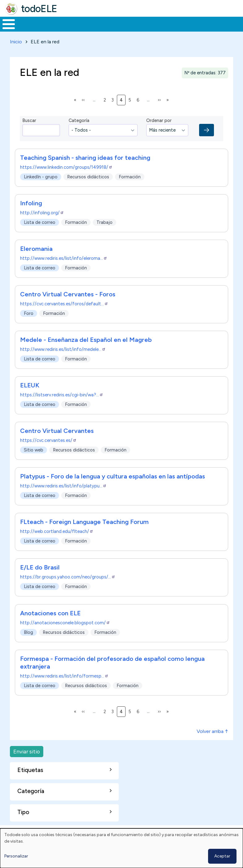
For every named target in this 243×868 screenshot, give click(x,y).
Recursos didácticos (88, 188)
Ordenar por (159, 132)
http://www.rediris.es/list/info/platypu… (63, 498)
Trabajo (107, 30)
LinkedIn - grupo (41, 188)
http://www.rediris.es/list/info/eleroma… (64, 270)
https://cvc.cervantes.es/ (48, 452)
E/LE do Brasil (40, 579)
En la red (135, 30)
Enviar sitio (27, 763)
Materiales (30, 30)
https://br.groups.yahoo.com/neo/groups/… (68, 589)
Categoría (79, 132)
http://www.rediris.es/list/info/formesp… (64, 687)
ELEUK (30, 397)
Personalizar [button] (16, 856)
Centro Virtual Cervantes (57, 443)
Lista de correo (40, 234)
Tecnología (168, 30)
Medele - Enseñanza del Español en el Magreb (86, 351)
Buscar (237, 24)
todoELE (39, 9)
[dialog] (121, 848)
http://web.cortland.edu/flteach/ (57, 543)
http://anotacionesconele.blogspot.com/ (65, 634)
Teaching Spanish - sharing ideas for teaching (85, 169)
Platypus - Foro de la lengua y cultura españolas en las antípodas (113, 488)
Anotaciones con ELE (50, 625)
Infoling (31, 215)
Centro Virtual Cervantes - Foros (68, 306)
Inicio (5, 30)
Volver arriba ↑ (212, 743)
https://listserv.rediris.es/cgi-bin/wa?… (62, 407)
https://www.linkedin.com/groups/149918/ (66, 179)
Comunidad (209, 30)
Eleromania (36, 260)
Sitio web (34, 461)
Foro (29, 325)
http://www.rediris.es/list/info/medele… (63, 361)
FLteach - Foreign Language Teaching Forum (84, 534)
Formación (70, 30)
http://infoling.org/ (42, 225)
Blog (28, 643)
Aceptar (222, 856)
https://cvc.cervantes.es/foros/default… (64, 316)
